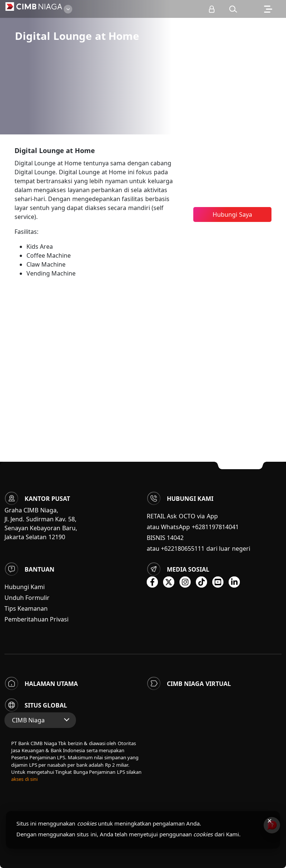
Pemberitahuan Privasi (36, 619)
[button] (233, 9)
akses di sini (24, 779)
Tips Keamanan (26, 608)
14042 (175, 538)
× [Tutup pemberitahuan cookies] (269, 820)
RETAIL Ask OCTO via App (182, 516)
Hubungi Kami (25, 587)
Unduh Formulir (27, 598)
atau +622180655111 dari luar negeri (198, 549)
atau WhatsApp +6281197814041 (193, 527)
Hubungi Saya (232, 214)
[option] (143, 67)
